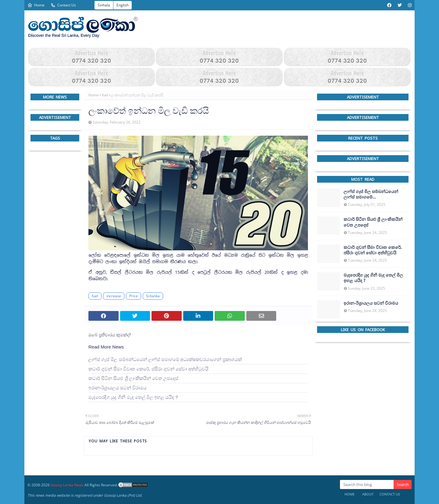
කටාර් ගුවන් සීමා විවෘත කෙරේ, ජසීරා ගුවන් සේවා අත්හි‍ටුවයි (148, 369)
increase (114, 296)
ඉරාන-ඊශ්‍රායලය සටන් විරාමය (118, 388)
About (368, 494)
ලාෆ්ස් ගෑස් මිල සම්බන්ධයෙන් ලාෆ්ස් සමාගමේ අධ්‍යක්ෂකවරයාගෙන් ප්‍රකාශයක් (165, 359)
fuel (105, 95)
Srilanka (153, 296)
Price (134, 296)
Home (36, 5)
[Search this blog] (367, 484)
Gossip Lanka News (67, 485)
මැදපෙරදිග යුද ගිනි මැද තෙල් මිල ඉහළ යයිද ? (133, 397)
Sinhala (104, 5)
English (123, 5)
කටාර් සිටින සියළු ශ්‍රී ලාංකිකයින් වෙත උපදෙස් (133, 378)
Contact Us (63, 5)
